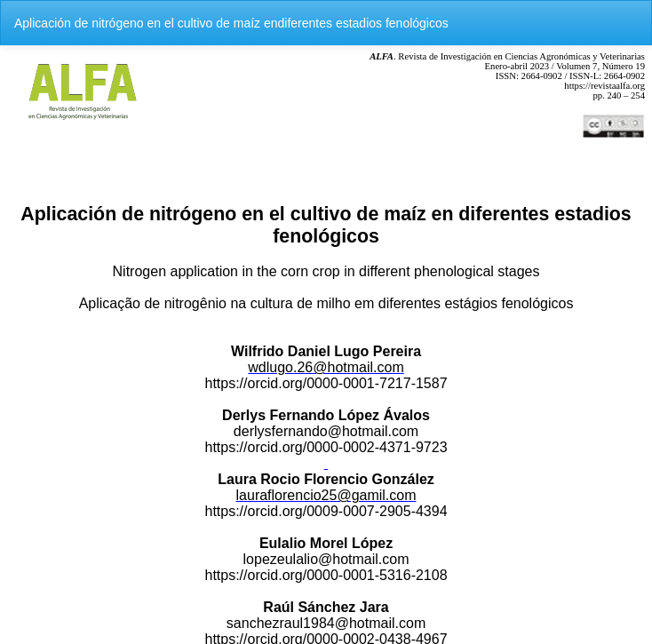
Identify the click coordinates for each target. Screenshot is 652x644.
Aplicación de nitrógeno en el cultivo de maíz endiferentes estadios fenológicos (231, 23)
